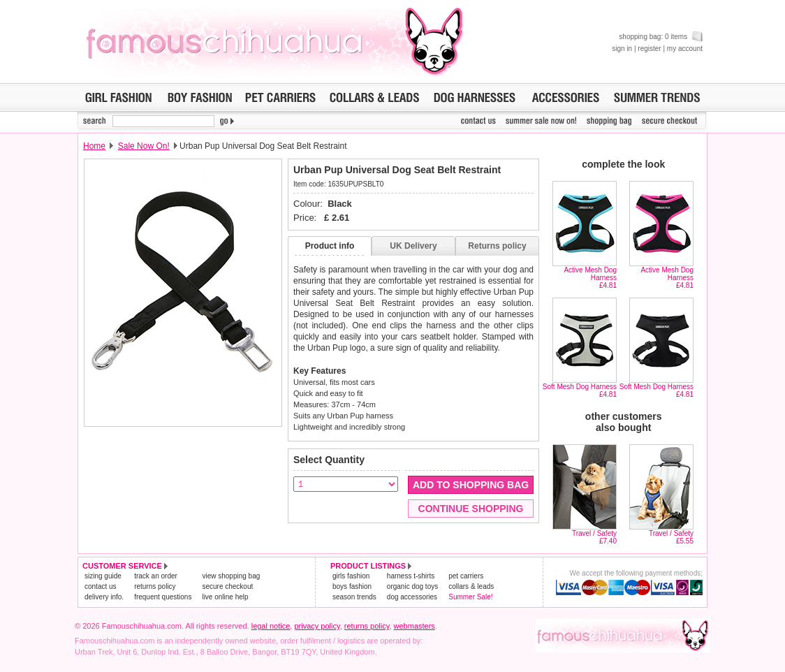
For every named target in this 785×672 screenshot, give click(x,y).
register (649, 49)
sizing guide (103, 576)
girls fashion (351, 576)
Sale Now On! (144, 146)
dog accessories (412, 597)
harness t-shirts (411, 576)
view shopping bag (231, 576)
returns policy (155, 586)
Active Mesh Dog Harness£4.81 (590, 278)
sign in (622, 49)
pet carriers (466, 576)
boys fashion (352, 586)
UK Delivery (413, 246)
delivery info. (104, 597)
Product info (330, 246)
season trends (354, 597)
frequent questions (163, 597)
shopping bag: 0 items (661, 37)
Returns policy (497, 246)
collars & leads (471, 586)
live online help (225, 597)
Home (94, 146)
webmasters (414, 626)
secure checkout (227, 586)
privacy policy (317, 626)
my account (685, 49)
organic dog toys (412, 586)
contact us (101, 586)
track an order (156, 576)
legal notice (271, 626)
